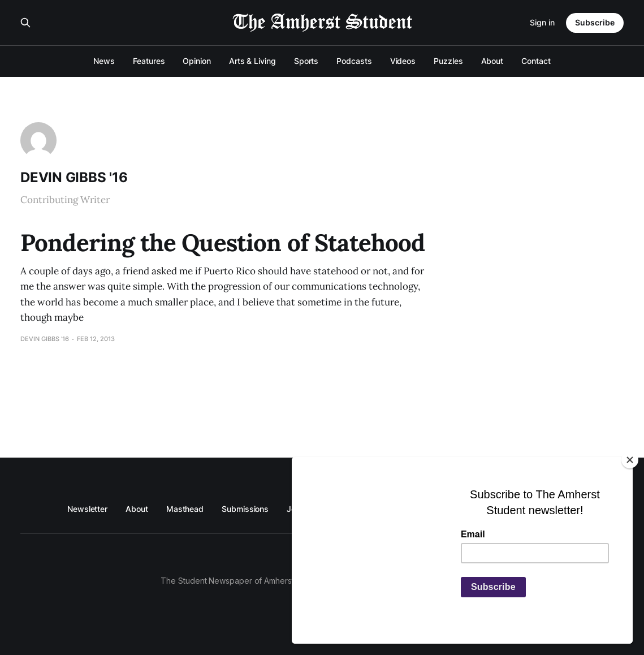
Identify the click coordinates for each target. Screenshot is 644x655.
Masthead (185, 509)
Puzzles (448, 61)
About (492, 61)
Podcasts (354, 61)
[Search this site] (25, 23)
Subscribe (595, 22)
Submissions (245, 509)
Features (149, 61)
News (104, 61)
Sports (306, 61)
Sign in (542, 22)
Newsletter (87, 509)
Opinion (196, 61)
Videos (403, 61)
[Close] (630, 460)
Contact (536, 61)
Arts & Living (252, 61)
